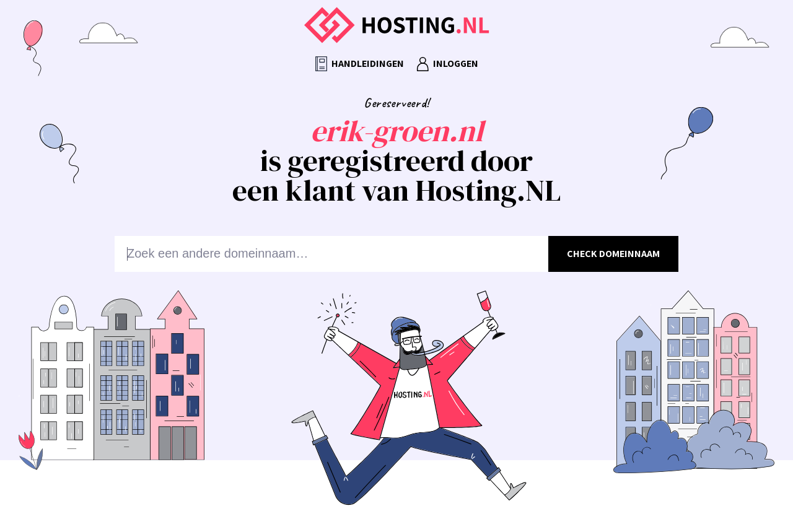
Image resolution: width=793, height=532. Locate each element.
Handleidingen (360, 64)
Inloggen (447, 64)
